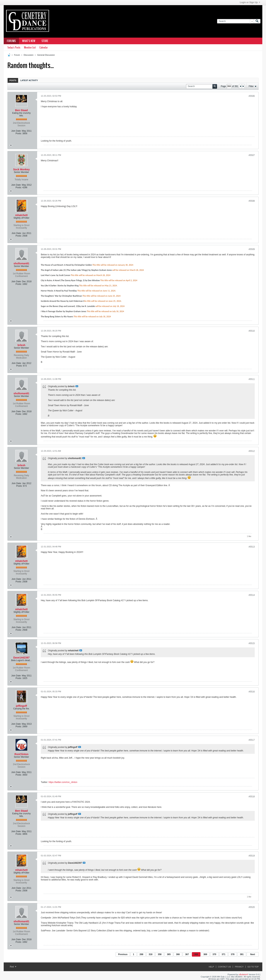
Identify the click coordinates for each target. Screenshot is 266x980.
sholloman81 (21, 263)
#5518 (252, 797)
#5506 (252, 96)
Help (211, 967)
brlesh (21, 345)
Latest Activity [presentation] (29, 80)
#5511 (252, 379)
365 (169, 954)
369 (205, 954)
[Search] (235, 21)
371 (224, 954)
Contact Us (225, 967)
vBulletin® (243, 974)
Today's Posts (14, 47)
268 (141, 954)
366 (178, 954)
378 (233, 954)
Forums (11, 41)
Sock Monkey (21, 169)
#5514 (252, 595)
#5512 (252, 451)
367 (187, 954)
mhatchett (22, 215)
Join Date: (16, 131)
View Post (77, 386)
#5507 (252, 155)
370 (214, 954)
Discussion (29, 55)
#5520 (252, 907)
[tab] (13, 80)
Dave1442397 (21, 658)
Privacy (239, 967)
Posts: (19, 133)
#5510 (252, 331)
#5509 (252, 249)
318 (151, 954)
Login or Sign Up (250, 2)
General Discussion (46, 55)
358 (160, 954)
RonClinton (21, 754)
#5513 (252, 547)
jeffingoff (21, 706)
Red (13, 967)
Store (45, 41)
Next (253, 954)
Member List (30, 47)
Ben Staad (21, 110)
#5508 (252, 201)
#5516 (252, 692)
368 (196, 954)
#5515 (252, 643)
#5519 (252, 856)
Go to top (253, 967)
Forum (17, 55)
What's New (29, 41)
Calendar (44, 47)
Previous (123, 954)
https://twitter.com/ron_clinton (63, 782)
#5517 (252, 740)
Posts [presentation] (13, 80)
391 (242, 954)
